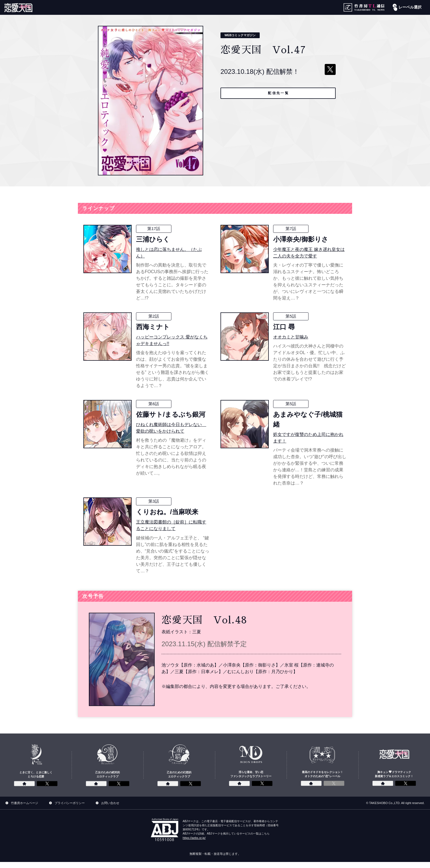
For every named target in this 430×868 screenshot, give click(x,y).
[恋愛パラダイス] (18, 8)
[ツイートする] (330, 69)
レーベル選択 (406, 7)
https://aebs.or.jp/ (194, 844)
